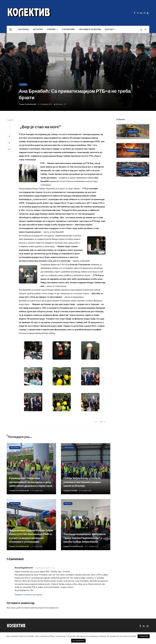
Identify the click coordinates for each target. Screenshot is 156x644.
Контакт (109, 29)
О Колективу (68, 29)
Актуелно (38, 29)
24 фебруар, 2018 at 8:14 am (45, 568)
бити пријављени (51, 608)
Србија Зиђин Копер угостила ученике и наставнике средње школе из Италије (82, 482)
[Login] (141, 29)
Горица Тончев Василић (28, 104)
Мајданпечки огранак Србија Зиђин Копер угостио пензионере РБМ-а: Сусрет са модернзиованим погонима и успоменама (31, 536)
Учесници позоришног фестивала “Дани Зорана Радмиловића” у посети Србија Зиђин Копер (85, 538)
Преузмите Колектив (90, 29)
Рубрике (51, 29)
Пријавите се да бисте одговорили (28, 595)
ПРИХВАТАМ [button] (144, 636)
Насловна (23, 29)
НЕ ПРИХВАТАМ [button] (78, 641)
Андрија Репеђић (70, 490)
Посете (23, 85)
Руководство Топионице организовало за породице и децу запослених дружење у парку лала (31, 482)
